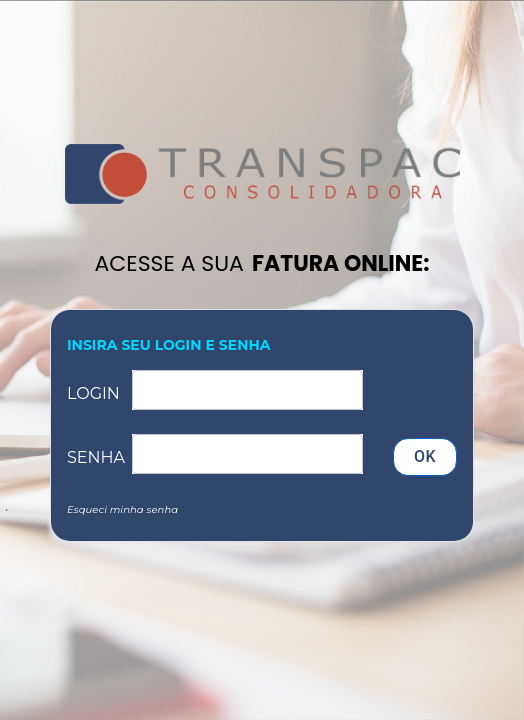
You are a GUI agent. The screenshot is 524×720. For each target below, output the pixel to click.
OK (425, 457)
